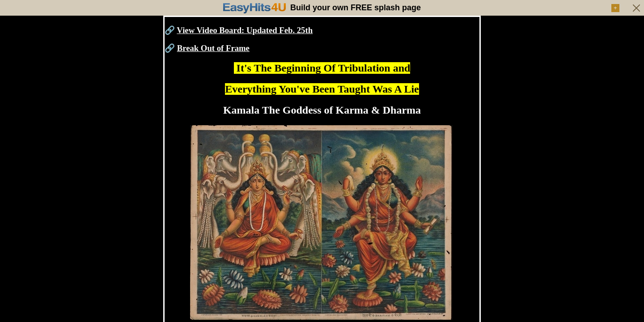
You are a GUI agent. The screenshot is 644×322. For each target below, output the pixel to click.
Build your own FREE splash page (356, 8)
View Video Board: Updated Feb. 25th (245, 30)
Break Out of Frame (213, 48)
